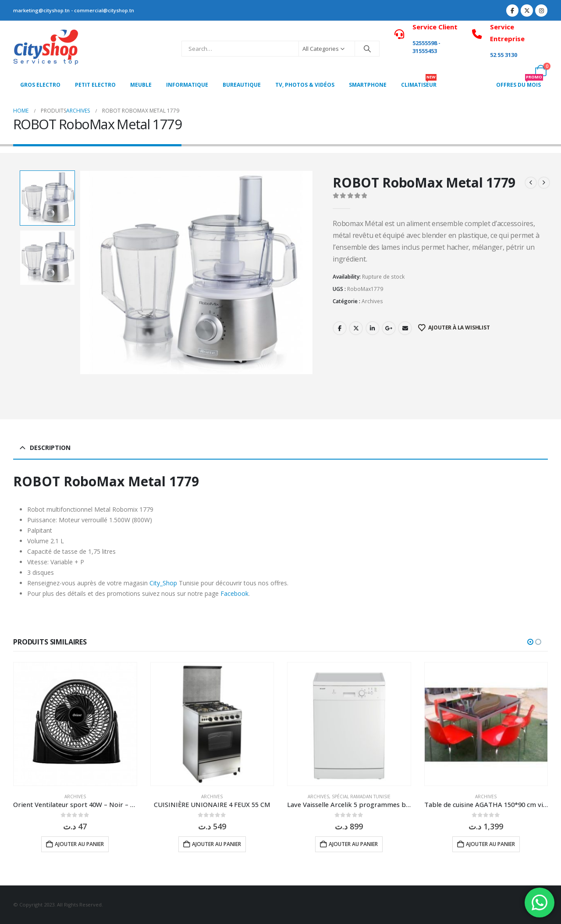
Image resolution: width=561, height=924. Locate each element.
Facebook (340, 328)
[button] (530, 642)
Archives (372, 301)
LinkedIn (373, 328)
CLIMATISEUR (419, 82)
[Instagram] (541, 11)
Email (405, 328)
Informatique (187, 85)
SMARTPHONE (368, 85)
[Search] (367, 49)
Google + (389, 328)
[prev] (531, 183)
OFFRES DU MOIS (520, 82)
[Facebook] (512, 11)
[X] (527, 11)
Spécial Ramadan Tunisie (361, 797)
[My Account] (521, 71)
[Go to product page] (75, 724)
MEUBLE (141, 85)
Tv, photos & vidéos (305, 85)
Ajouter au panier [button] (79, 844)
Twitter (356, 328)
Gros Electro (40, 85)
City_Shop (163, 583)
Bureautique (242, 85)
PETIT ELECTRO (95, 85)
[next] (544, 183)
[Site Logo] (46, 49)
